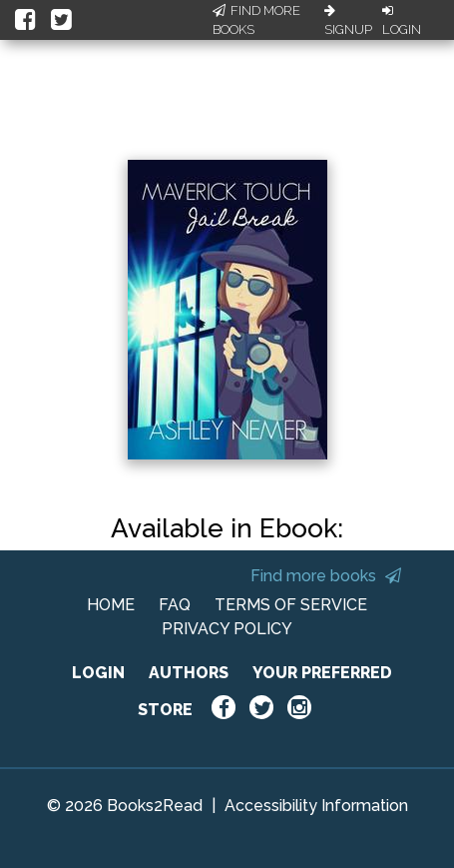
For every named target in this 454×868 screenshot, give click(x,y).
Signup (348, 21)
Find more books (326, 576)
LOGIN (98, 673)
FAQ (175, 605)
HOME (111, 605)
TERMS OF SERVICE (291, 605)
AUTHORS (189, 673)
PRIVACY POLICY (227, 629)
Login (402, 21)
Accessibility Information (316, 806)
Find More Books (256, 20)
